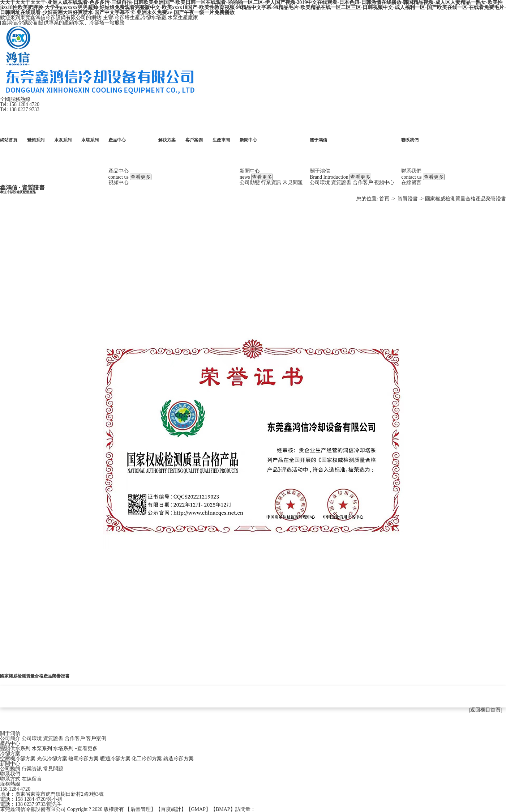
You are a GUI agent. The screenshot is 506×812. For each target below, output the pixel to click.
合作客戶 (363, 182)
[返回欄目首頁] (486, 710)
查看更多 (141, 177)
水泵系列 (42, 749)
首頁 (384, 199)
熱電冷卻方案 (83, 759)
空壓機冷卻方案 (18, 759)
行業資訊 (271, 182)
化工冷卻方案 (147, 759)
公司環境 (320, 182)
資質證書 (341, 182)
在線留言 (411, 182)
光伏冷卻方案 (52, 759)
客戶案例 (96, 738)
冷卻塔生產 (127, 18)
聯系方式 (10, 779)
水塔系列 (63, 749)
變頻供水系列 (15, 749)
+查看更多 (86, 749)
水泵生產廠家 (183, 18)
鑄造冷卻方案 (179, 759)
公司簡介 (10, 738)
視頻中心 (118, 182)
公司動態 (249, 182)
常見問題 (292, 182)
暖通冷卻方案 (115, 759)
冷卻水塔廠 (154, 18)
